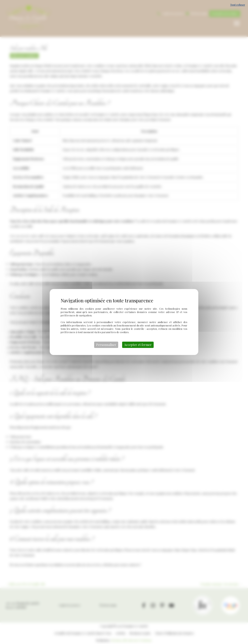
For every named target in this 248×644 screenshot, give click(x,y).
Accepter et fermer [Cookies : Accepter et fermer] (138, 345)
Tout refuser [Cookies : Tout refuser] (238, 5)
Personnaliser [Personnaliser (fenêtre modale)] (106, 345)
